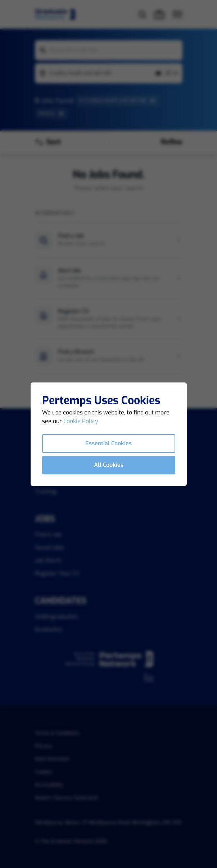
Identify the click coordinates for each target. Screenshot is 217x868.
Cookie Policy (81, 421)
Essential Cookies (109, 443)
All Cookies (109, 465)
